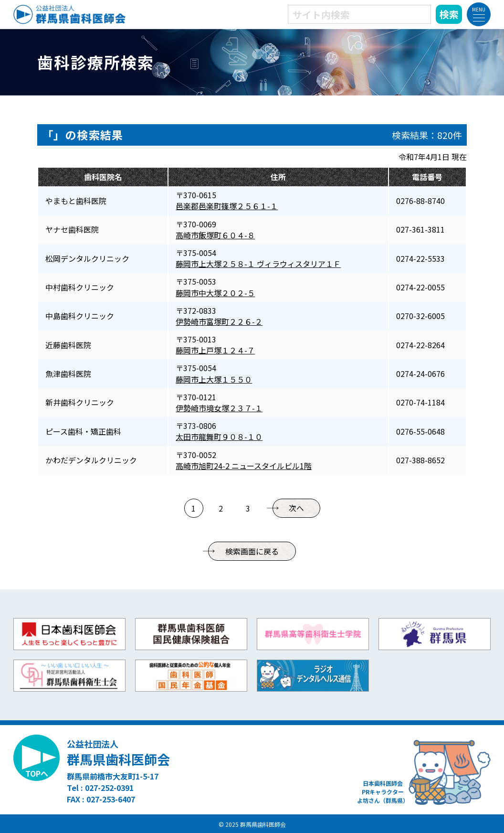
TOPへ (37, 773)
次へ (296, 508)
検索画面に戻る (252, 551)
